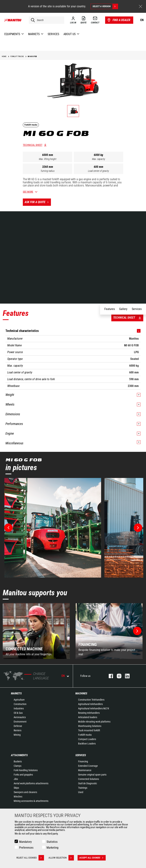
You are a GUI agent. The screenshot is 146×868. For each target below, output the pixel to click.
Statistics (52, 842)
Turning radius (48, 171)
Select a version (105, 6)
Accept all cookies (93, 858)
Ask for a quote (38, 202)
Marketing (52, 848)
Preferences (26, 848)
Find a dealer (119, 20)
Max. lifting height (48, 159)
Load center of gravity (98, 171)
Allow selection (61, 858)
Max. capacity (99, 159)
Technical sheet (33, 145)
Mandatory (25, 842)
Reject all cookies (30, 858)
